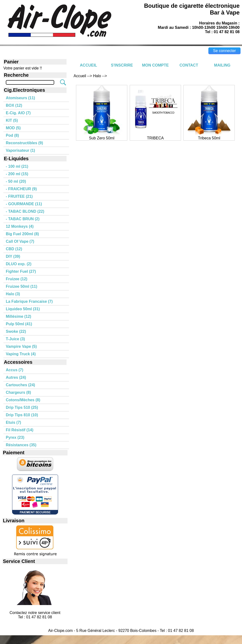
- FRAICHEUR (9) (21, 189)
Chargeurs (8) (18, 392)
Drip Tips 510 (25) (22, 407)
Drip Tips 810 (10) (22, 415)
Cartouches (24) (20, 385)
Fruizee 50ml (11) (22, 286)
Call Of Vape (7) (20, 241)
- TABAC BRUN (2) (23, 219)
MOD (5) (13, 128)
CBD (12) (14, 249)
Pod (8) (12, 135)
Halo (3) (13, 294)
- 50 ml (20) (16, 181)
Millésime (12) (19, 316)
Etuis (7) (13, 422)
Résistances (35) (21, 445)
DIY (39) (13, 256)
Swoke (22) (16, 331)
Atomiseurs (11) (20, 98)
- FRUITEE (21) (19, 196)
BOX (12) (14, 105)
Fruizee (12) (17, 279)
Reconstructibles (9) (24, 143)
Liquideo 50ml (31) (23, 309)
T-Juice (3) (15, 339)
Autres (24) (16, 377)
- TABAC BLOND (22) (25, 211)
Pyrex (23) (15, 437)
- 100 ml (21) (17, 166)
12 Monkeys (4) (20, 226)
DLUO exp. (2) (19, 264)
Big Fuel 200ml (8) (22, 234)
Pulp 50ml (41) (19, 324)
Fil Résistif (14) (20, 430)
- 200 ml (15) (17, 174)
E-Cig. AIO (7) (18, 113)
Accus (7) (15, 370)
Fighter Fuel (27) (21, 271)
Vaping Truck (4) (21, 354)
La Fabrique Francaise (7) (29, 301)
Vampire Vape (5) (21, 346)
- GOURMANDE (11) (24, 204)
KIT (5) (12, 120)
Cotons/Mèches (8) (23, 400)
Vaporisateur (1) (20, 150)
